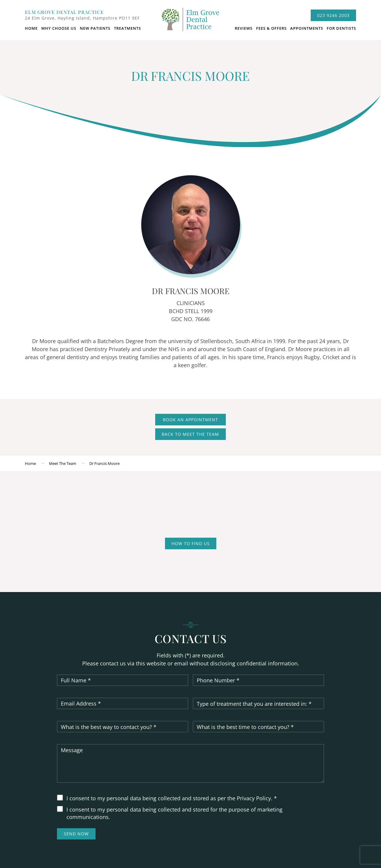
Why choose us (59, 28)
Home (31, 28)
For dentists (341, 28)
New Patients (95, 28)
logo (190, 22)
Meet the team (63, 463)
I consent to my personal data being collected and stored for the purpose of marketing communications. (174, 813)
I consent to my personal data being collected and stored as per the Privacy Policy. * (172, 798)
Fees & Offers (271, 28)
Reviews (244, 28)
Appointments (307, 28)
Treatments (127, 28)
